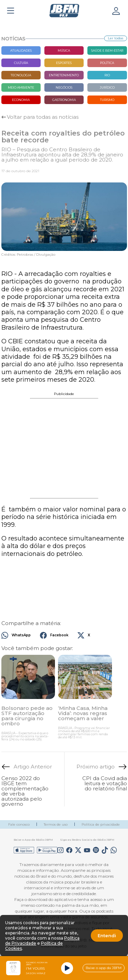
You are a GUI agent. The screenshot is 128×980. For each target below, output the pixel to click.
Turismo (107, 100)
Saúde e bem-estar (107, 50)
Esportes (64, 63)
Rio (107, 75)
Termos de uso (56, 824)
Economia (21, 100)
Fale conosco (19, 824)
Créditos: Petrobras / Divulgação (28, 255)
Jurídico (107, 87)
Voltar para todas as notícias (43, 117)
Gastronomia (64, 100)
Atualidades (21, 50)
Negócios (64, 87)
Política (107, 63)
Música (64, 50)
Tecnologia (21, 75)
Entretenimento (64, 75)
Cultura (21, 63)
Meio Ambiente (21, 87)
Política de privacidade (101, 824)
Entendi (107, 936)
